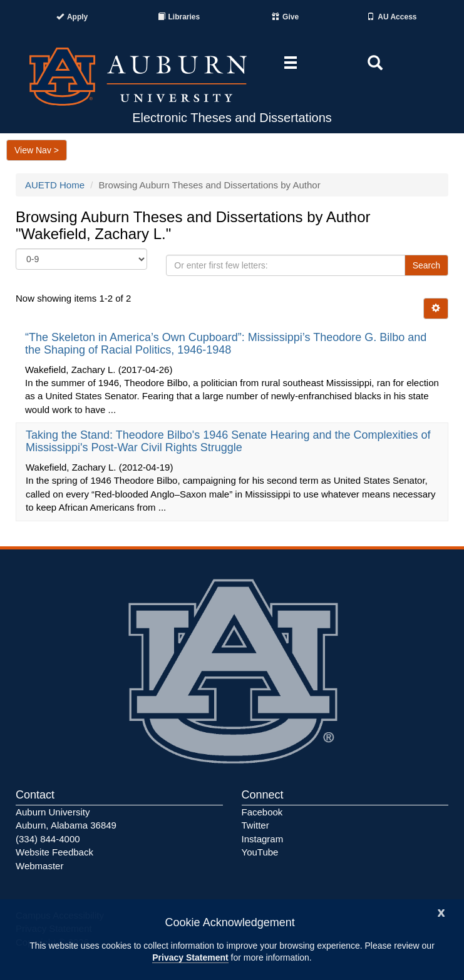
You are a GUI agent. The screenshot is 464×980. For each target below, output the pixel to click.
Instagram (263, 839)
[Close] (441, 911)
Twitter (255, 825)
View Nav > (37, 150)
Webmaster (39, 866)
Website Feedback (54, 852)
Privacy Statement (190, 957)
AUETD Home (55, 185)
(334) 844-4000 (48, 839)
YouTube (260, 852)
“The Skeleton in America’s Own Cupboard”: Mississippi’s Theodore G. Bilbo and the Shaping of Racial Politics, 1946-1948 (226, 344)
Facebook (262, 812)
